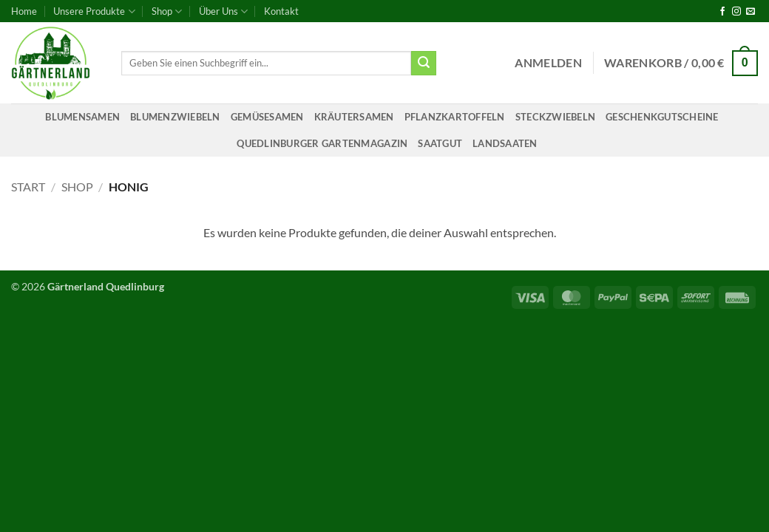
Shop (167, 11)
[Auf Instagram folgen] (736, 12)
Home (24, 11)
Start (28, 187)
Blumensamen (82, 117)
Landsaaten (505, 143)
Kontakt (281, 11)
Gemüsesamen (267, 117)
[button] (548, 63)
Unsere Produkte (94, 11)
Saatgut (440, 143)
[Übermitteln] (424, 64)
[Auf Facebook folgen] (722, 12)
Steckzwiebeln (555, 117)
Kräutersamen (354, 117)
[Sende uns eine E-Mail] (751, 12)
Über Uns (223, 11)
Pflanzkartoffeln (455, 117)
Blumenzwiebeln (175, 117)
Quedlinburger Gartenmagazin (322, 143)
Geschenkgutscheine (662, 117)
